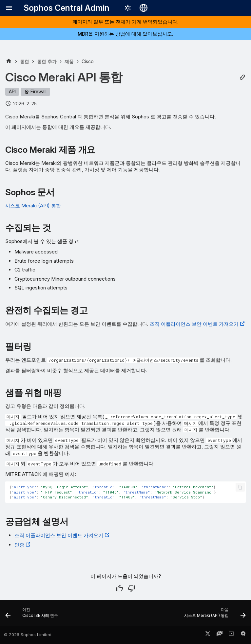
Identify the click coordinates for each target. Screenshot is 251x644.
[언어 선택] (144, 8)
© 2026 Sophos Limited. (28, 635)
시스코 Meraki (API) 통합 (33, 206)
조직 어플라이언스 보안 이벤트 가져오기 (194, 324)
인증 (19, 545)
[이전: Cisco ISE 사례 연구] (33, 615)
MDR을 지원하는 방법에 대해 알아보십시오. (126, 34)
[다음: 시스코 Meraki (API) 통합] (214, 615)
